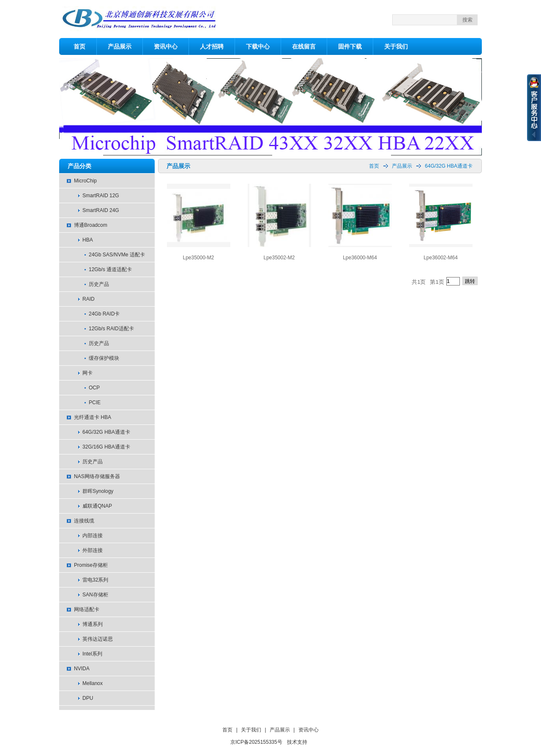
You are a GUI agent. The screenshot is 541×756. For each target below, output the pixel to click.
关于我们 (396, 46)
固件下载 (350, 46)
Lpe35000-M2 (198, 258)
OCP (94, 388)
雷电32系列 (95, 580)
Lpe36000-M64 (360, 258)
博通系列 (93, 624)
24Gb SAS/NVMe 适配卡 (117, 255)
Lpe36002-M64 (441, 258)
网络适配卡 (87, 609)
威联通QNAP (97, 506)
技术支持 (297, 742)
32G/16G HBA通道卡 (106, 447)
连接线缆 (84, 521)
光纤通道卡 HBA (93, 417)
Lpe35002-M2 (279, 258)
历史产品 (99, 284)
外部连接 (93, 550)
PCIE (95, 402)
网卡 (87, 373)
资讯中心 (166, 46)
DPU (88, 698)
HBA (88, 240)
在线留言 (304, 46)
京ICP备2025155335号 (256, 742)
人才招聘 (212, 46)
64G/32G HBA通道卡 (106, 432)
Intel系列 (92, 654)
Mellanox (93, 683)
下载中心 (258, 46)
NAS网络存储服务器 (97, 476)
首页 (79, 46)
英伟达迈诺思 (98, 639)
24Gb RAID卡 (104, 314)
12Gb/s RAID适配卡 (111, 329)
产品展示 (120, 46)
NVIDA (82, 669)
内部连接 (93, 536)
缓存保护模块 (104, 358)
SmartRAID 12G (101, 196)
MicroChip (85, 181)
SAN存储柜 (95, 595)
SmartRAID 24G (101, 210)
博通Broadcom (91, 225)
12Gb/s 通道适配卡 (110, 269)
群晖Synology (98, 491)
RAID (89, 299)
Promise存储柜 (91, 565)
